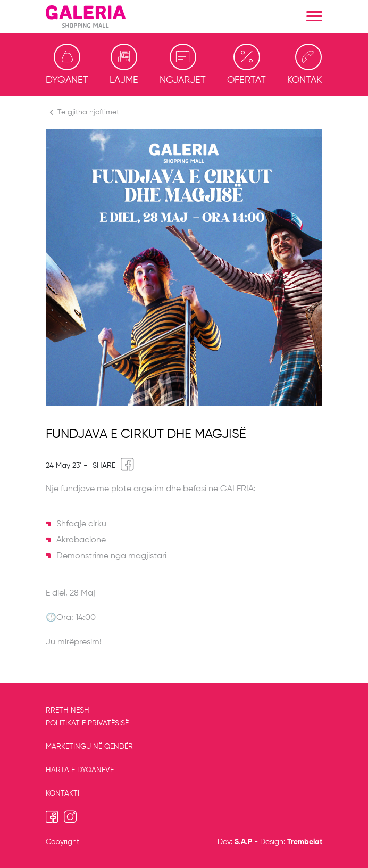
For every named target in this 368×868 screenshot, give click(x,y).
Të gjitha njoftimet (82, 112)
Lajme (124, 64)
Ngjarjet (183, 64)
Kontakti (308, 64)
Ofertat (246, 64)
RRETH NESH (68, 710)
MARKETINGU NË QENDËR (89, 747)
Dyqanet (67, 64)
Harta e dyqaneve (80, 770)
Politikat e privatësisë (87, 723)
